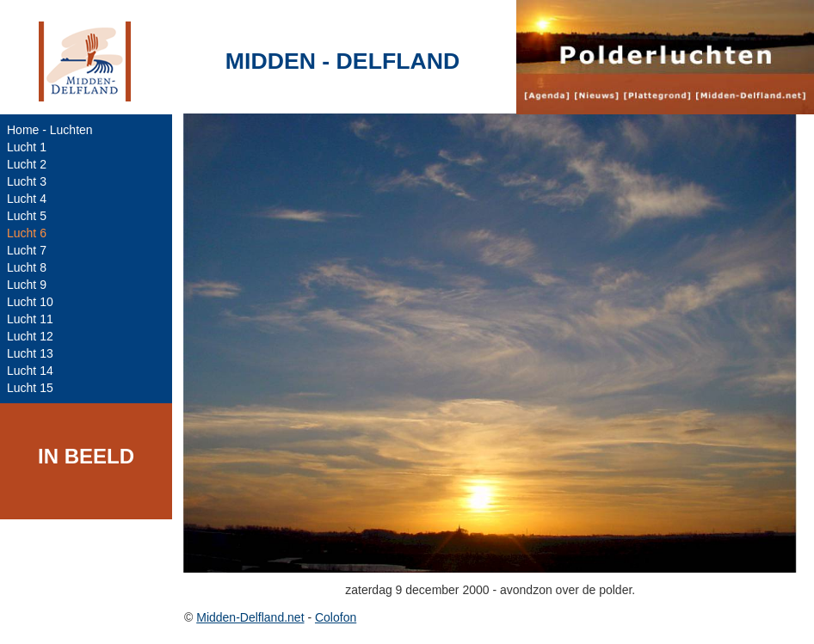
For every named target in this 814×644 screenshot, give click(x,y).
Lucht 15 (30, 388)
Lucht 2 (27, 164)
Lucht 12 (30, 336)
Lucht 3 (27, 181)
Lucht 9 (27, 285)
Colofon (336, 617)
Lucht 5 (27, 216)
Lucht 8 (27, 267)
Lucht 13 (30, 353)
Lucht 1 (27, 147)
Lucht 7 (27, 250)
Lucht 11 (30, 319)
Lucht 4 (27, 199)
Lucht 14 (30, 371)
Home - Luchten (50, 130)
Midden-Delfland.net (250, 617)
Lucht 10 (30, 302)
